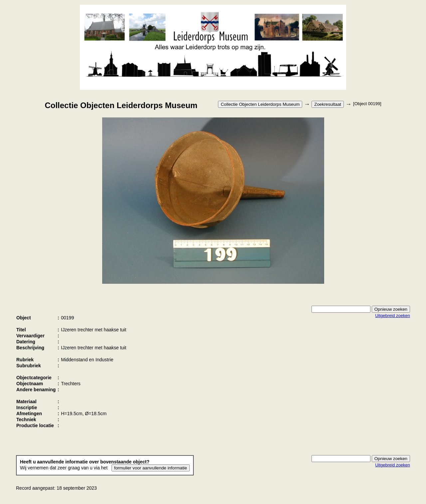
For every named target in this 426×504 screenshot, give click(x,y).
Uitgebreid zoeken (393, 316)
